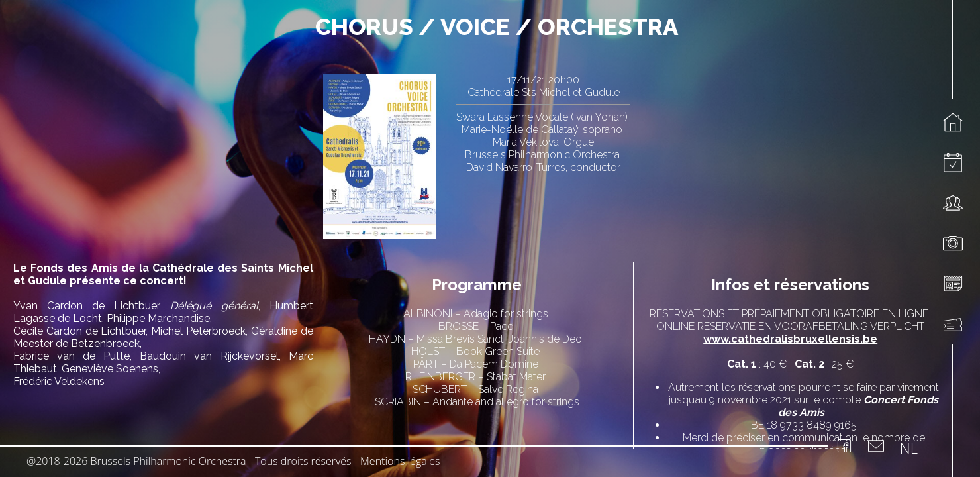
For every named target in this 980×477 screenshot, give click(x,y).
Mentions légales (400, 461)
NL (909, 448)
